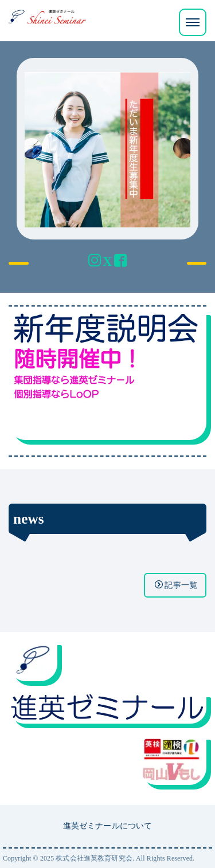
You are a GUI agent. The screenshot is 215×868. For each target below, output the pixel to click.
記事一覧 (176, 585)
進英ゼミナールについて (108, 826)
